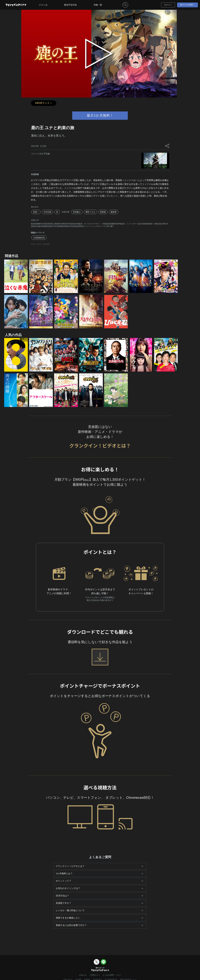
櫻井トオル (90, 212)
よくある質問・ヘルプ (112, 975)
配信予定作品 (71, 5)
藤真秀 (114, 212)
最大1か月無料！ (188, 5)
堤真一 (36, 212)
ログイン (168, 5)
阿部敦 (103, 212)
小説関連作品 (39, 238)
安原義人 (77, 212)
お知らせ (83, 975)
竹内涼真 (47, 212)
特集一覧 (98, 5)
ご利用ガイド (95, 975)
